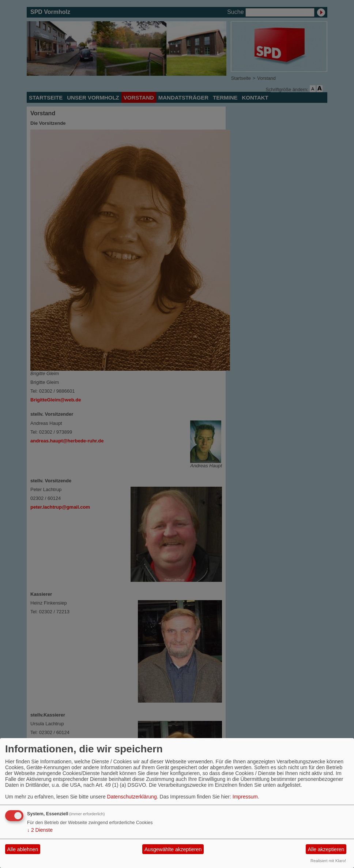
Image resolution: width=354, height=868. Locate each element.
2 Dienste (40, 830)
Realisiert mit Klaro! (328, 861)
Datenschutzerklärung (132, 797)
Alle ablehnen (23, 849)
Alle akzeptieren (326, 849)
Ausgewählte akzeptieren (173, 849)
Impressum (245, 797)
